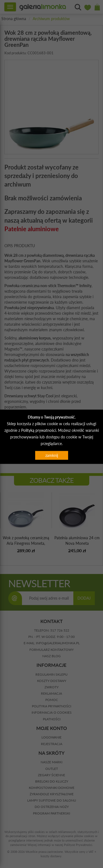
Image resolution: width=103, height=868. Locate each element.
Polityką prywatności (39, 430)
